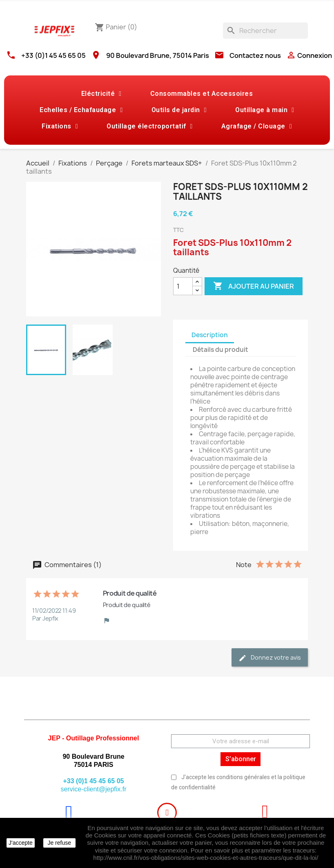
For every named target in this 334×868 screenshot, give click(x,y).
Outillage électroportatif (150, 126)
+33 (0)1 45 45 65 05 (53, 55)
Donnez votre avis (270, 658)
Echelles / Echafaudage (81, 110)
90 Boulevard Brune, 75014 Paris (158, 55)
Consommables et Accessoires (202, 94)
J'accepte (21, 843)
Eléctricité (101, 94)
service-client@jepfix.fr (93, 789)
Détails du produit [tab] (220, 350)
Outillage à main (265, 110)
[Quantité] (183, 286)
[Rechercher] (265, 31)
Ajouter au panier (254, 286)
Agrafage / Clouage (257, 126)
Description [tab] (210, 335)
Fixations (60, 126)
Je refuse (59, 843)
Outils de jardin (179, 110)
